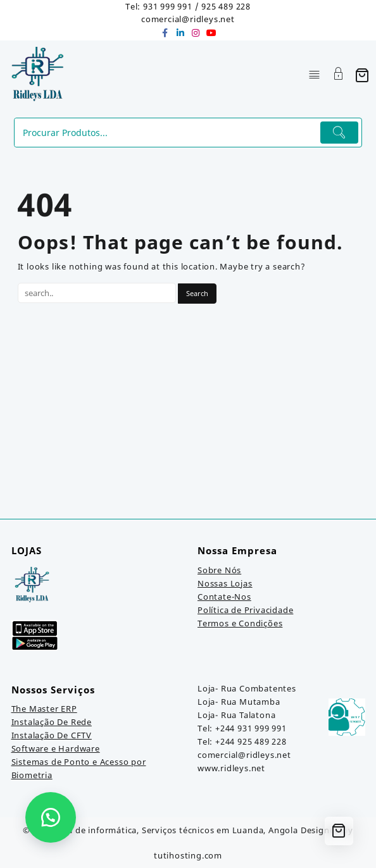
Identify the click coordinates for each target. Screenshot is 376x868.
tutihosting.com (188, 855)
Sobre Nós (219, 570)
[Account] (339, 75)
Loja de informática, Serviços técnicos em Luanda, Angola (177, 830)
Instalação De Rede (52, 722)
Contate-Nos (224, 597)
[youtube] (211, 33)
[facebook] (165, 33)
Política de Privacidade (245, 610)
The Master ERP (44, 709)
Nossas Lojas (225, 583)
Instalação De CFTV (52, 735)
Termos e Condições (240, 623)
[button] (51, 817)
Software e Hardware (56, 748)
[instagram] (196, 33)
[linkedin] (180, 33)
